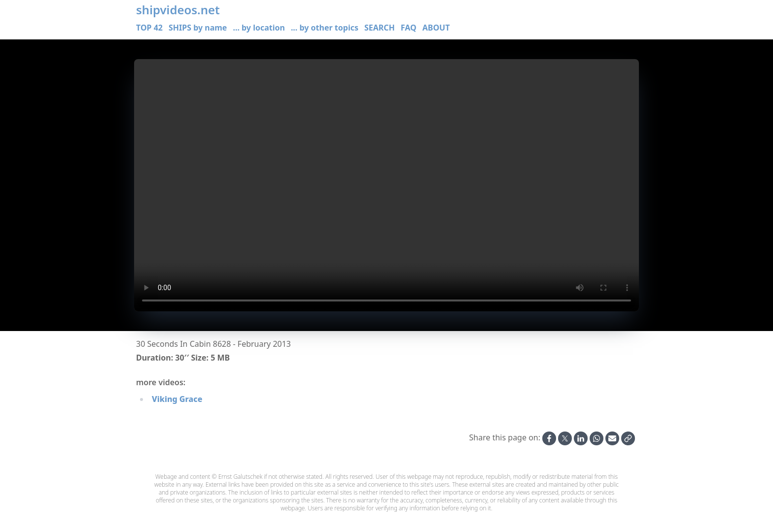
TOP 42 (149, 28)
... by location (259, 28)
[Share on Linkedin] (581, 438)
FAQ (409, 28)
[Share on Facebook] (549, 438)
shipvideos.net (178, 10)
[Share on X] (565, 438)
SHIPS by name (198, 28)
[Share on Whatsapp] (597, 438)
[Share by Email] (612, 438)
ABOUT (436, 28)
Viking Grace (177, 399)
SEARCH (380, 28)
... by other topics (325, 28)
